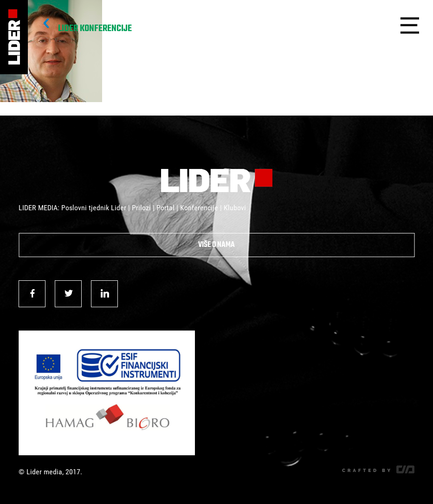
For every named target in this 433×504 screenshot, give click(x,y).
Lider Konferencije (95, 29)
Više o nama (216, 245)
